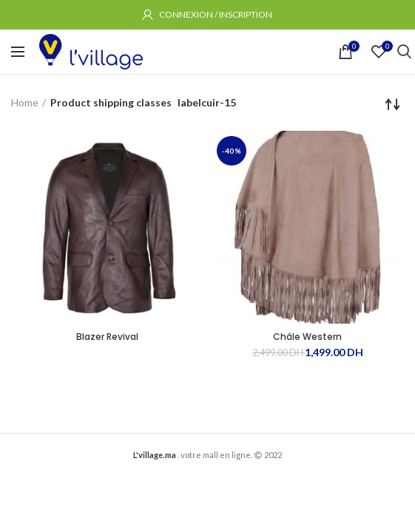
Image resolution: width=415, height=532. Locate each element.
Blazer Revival (107, 337)
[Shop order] (393, 104)
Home (25, 102)
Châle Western (307, 337)
